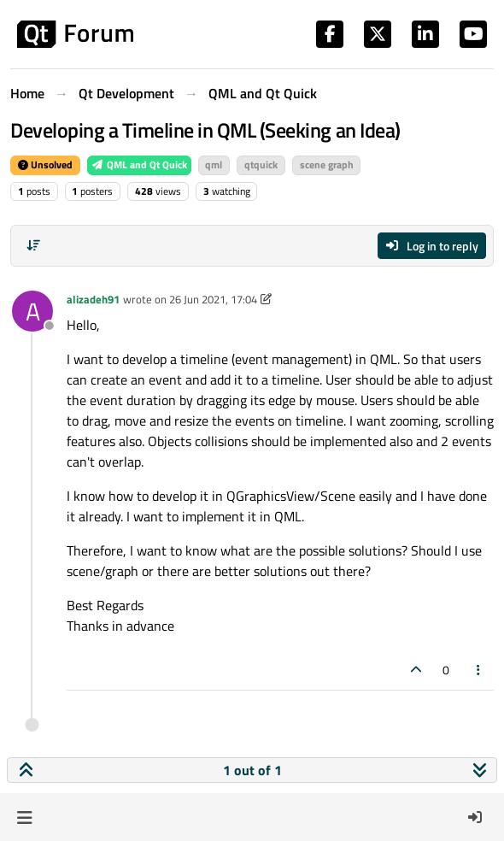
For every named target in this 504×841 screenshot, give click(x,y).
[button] (24, 817)
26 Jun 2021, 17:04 (213, 299)
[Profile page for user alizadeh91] (32, 311)
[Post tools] (479, 670)
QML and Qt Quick (139, 165)
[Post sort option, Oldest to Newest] (33, 245)
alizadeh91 (93, 299)
